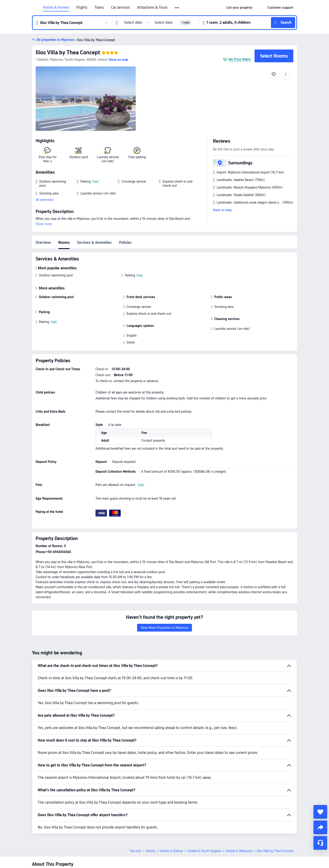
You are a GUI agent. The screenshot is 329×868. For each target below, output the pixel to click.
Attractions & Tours (152, 8)
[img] (86, 99)
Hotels (151, 851)
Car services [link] (120, 8)
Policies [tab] (125, 243)
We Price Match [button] (240, 59)
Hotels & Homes (56, 8)
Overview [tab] (43, 243)
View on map (222, 210)
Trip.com (135, 851)
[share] (320, 827)
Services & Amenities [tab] (94, 243)
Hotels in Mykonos (239, 851)
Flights (82, 8)
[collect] (320, 812)
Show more (44, 224)
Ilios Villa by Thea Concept (68, 52)
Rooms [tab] (64, 243)
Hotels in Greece (171, 851)
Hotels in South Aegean (204, 851)
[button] (177, 8)
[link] (239, 8)
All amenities (45, 200)
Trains (99, 8)
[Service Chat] (320, 843)
